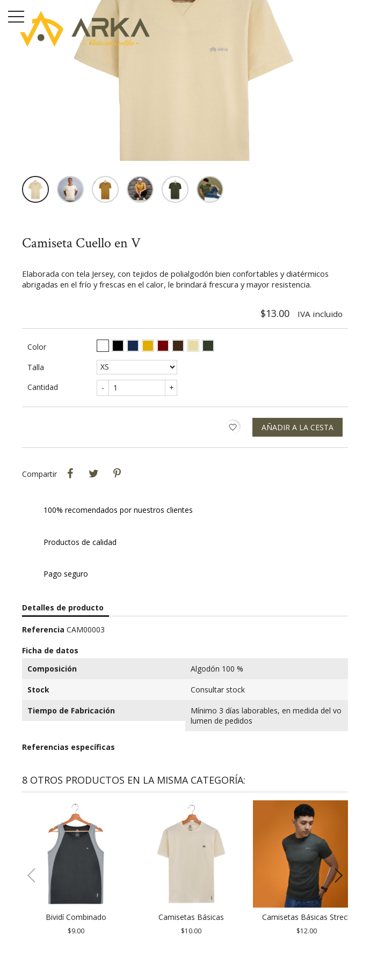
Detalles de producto (63, 607)
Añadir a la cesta (298, 427)
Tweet (93, 474)
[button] (335, 875)
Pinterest (117, 474)
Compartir (70, 474)
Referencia (43, 629)
